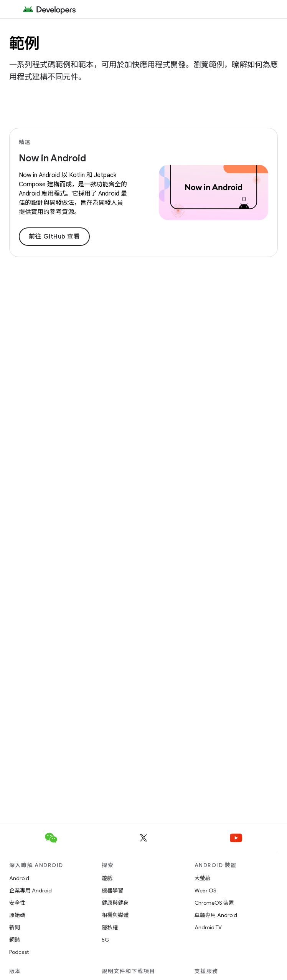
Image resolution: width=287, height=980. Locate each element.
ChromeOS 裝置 (214, 903)
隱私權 (110, 927)
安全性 (17, 903)
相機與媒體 (115, 915)
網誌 (15, 940)
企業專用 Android (31, 890)
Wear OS (205, 890)
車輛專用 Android (216, 915)
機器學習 (112, 890)
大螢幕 (203, 878)
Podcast (19, 952)
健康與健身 (115, 903)
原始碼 (17, 915)
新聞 (15, 927)
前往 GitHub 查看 (54, 237)
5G (106, 940)
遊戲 (107, 878)
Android (19, 878)
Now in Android (52, 158)
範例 (24, 43)
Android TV (208, 927)
